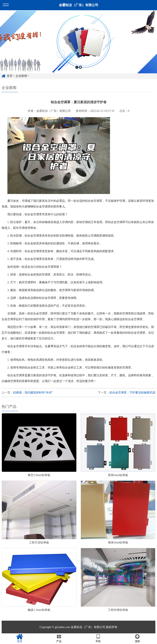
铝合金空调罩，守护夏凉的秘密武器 (132, 393)
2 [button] (80, 73)
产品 (59, 638)
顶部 (137, 638)
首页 (20, 638)
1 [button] (77, 73)
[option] (78, 48)
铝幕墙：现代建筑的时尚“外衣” (33, 393)
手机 (98, 638)
